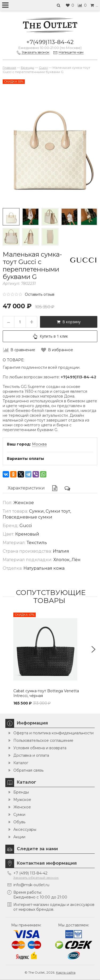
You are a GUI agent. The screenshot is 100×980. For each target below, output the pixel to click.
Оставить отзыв (40, 294)
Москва (39, 444)
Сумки (19, 815)
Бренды (21, 792)
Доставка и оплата (31, 755)
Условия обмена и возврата (40, 748)
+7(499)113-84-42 (50, 42)
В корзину (69, 322)
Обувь (19, 822)
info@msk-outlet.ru (31, 885)
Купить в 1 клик (50, 336)
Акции (19, 837)
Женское (22, 807)
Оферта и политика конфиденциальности (53, 733)
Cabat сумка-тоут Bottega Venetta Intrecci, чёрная (46, 693)
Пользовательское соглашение (43, 740)
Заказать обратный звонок (36, 878)
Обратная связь (28, 770)
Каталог (21, 763)
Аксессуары (25, 829)
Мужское (22, 800)
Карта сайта (66, 972)
